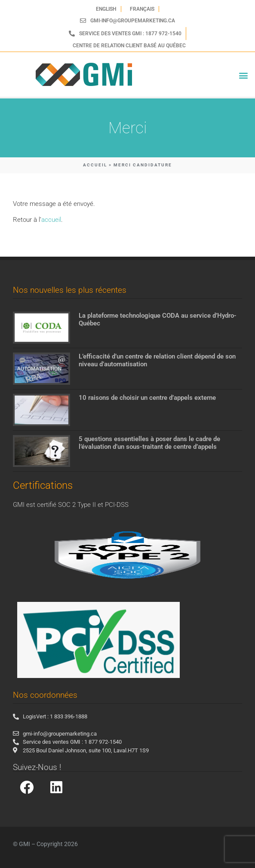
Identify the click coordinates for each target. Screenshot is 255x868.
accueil (51, 220)
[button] (244, 75)
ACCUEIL (95, 165)
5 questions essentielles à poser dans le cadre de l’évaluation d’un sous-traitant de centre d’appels (149, 443)
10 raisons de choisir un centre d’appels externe (147, 398)
